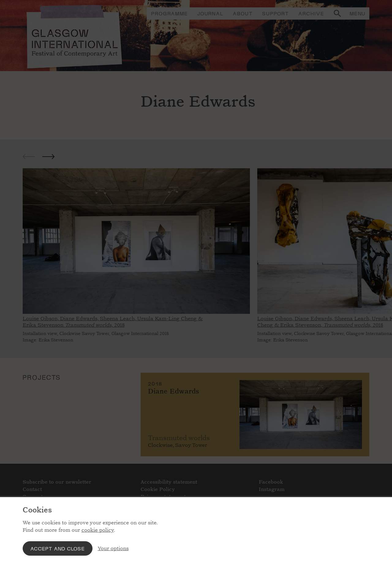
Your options (113, 548)
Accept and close (58, 548)
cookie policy (98, 530)
